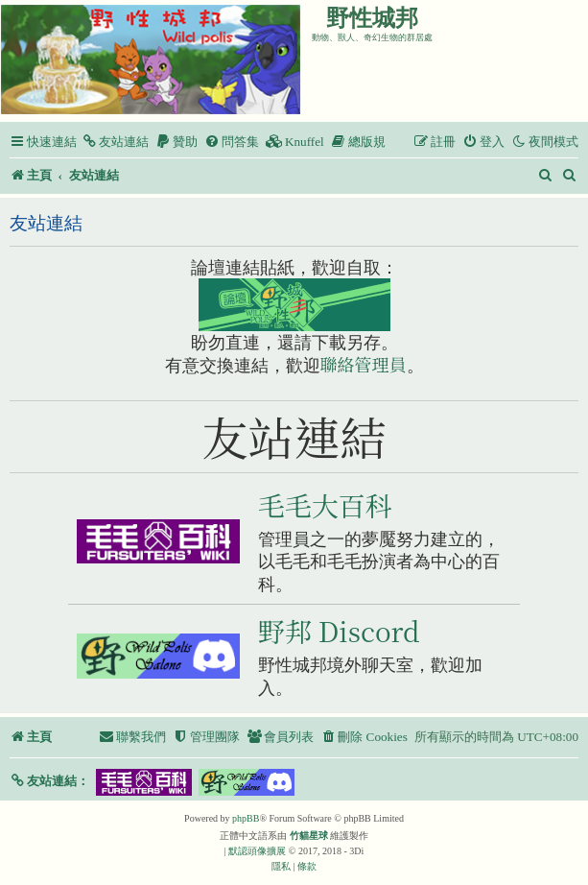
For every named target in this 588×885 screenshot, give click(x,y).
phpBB (246, 818)
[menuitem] (115, 142)
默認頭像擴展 (257, 851)
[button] (49, 781)
